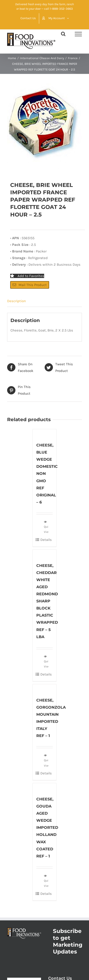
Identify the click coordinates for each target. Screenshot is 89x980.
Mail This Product (30, 285)
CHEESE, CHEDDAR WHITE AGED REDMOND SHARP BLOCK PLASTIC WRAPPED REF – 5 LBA (47, 601)
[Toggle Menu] (78, 34)
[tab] (44, 301)
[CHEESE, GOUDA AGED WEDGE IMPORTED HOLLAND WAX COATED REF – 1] (45, 787)
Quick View (46, 527)
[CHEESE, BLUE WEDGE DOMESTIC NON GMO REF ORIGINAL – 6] (45, 433)
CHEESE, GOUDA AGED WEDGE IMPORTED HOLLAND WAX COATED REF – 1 (47, 828)
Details (46, 540)
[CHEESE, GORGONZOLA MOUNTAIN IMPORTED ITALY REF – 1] (45, 688)
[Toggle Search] (63, 34)
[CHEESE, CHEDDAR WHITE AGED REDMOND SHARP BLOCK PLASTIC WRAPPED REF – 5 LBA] (45, 554)
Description (16, 301)
